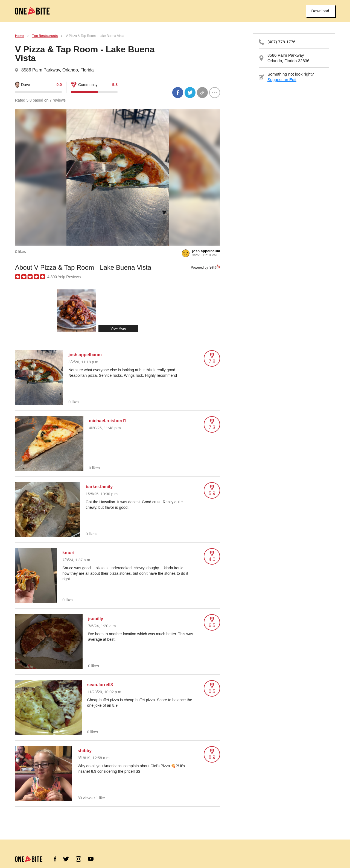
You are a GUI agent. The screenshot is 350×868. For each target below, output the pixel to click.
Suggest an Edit (282, 80)
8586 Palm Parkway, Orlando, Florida (58, 70)
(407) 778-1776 (282, 42)
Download (320, 11)
